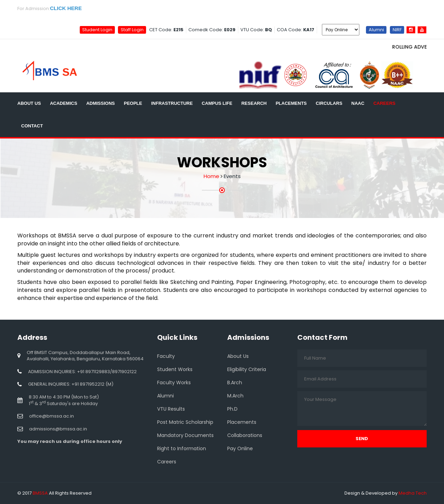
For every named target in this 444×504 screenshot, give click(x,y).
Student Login (97, 29)
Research (254, 103)
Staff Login (132, 29)
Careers (384, 103)
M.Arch (235, 396)
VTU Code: (256, 30)
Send (362, 439)
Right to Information (182, 448)
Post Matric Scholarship (185, 422)
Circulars (329, 103)
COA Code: (296, 30)
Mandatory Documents (185, 435)
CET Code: (166, 30)
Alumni (376, 29)
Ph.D (232, 409)
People (133, 103)
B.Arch (235, 383)
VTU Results (171, 409)
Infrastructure (172, 103)
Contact (32, 126)
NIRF (397, 29)
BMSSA (40, 493)
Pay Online (240, 448)
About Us (29, 103)
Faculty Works (174, 383)
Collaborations (245, 435)
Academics (64, 103)
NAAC (358, 103)
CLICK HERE (66, 8)
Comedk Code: (212, 30)
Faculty (166, 356)
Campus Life (217, 103)
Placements (291, 103)
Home (211, 176)
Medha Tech (413, 493)
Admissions (101, 103)
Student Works (175, 369)
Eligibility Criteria (247, 369)
